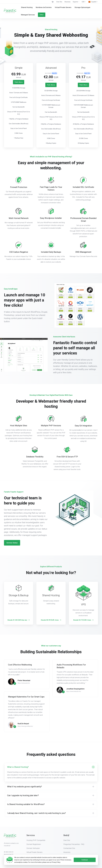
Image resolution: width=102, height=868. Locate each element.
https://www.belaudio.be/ (74, 682)
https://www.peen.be (24, 674)
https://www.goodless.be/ (25, 717)
